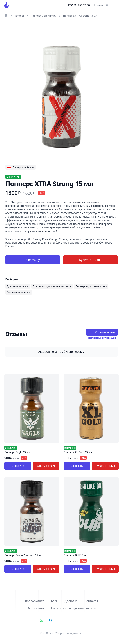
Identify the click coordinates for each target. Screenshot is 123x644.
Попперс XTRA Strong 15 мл (80, 16)
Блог (54, 601)
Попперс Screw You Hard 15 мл (23, 555)
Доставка (71, 601)
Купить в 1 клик (90, 260)
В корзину (33, 260)
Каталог (19, 16)
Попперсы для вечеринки (91, 286)
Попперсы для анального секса (52, 286)
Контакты (91, 601)
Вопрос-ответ (34, 601)
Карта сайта (36, 608)
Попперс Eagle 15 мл (17, 452)
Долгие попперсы (18, 286)
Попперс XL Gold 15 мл (78, 452)
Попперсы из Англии (44, 16)
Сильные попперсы (19, 292)
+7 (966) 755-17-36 (79, 5)
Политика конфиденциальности (73, 608)
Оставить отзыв (102, 332)
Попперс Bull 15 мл (76, 555)
